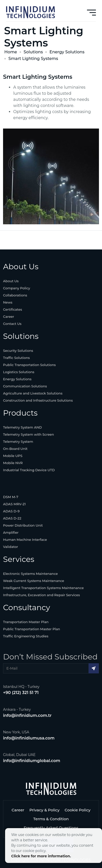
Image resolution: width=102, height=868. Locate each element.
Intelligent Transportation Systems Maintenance (43, 588)
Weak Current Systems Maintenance (34, 581)
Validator (11, 547)
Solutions (33, 52)
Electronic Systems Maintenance (30, 574)
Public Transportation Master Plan (32, 629)
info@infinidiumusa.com (29, 738)
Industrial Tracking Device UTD (29, 470)
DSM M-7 (11, 497)
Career (9, 317)
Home (11, 52)
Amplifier (11, 532)
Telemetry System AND (23, 427)
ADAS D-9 (11, 511)
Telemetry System (18, 441)
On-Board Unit (15, 449)
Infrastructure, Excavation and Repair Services (41, 595)
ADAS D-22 (12, 518)
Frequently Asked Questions (51, 828)
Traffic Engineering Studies (26, 636)
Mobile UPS (13, 456)
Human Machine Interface (25, 540)
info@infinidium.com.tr (27, 715)
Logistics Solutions (19, 372)
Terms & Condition (51, 819)
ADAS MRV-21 (14, 504)
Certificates (12, 309)
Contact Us (12, 324)
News (8, 302)
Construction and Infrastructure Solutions (38, 400)
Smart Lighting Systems (33, 59)
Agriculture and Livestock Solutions (33, 393)
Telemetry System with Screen (28, 434)
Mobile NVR (13, 463)
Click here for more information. (41, 856)
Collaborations (15, 295)
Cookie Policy (78, 810)
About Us (11, 281)
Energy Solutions (67, 52)
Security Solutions (18, 351)
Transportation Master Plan (26, 622)
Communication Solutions (25, 386)
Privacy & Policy (44, 810)
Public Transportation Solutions (29, 365)
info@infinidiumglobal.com (32, 761)
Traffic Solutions (16, 358)
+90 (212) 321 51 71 (21, 693)
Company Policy (17, 288)
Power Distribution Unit (23, 525)
